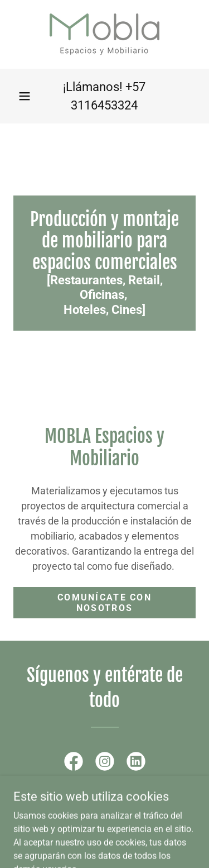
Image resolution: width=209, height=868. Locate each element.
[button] (25, 96)
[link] (104, 34)
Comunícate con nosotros (104, 603)
